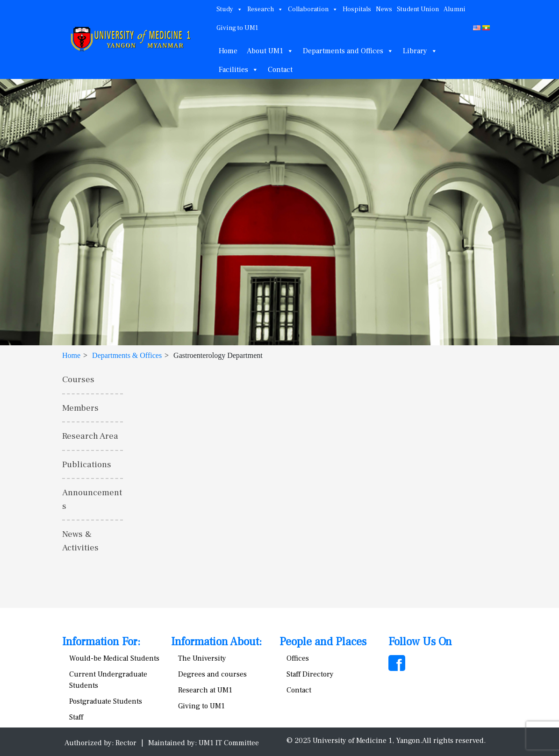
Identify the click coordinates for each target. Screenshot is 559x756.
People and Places (323, 642)
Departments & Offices (127, 355)
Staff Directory (310, 674)
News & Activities (80, 541)
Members (80, 408)
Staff (76, 717)
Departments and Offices (348, 51)
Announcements (92, 499)
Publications (87, 464)
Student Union (418, 9)
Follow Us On (420, 642)
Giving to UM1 (237, 28)
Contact (280, 70)
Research (265, 9)
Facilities (239, 70)
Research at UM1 (205, 690)
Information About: (216, 642)
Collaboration (313, 9)
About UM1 (270, 51)
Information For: (101, 642)
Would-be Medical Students (114, 658)
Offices (298, 658)
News (384, 9)
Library (420, 51)
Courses (78, 379)
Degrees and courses (212, 674)
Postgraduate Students (106, 701)
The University (202, 658)
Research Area (90, 436)
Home (228, 51)
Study (229, 9)
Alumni (455, 9)
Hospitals (357, 9)
